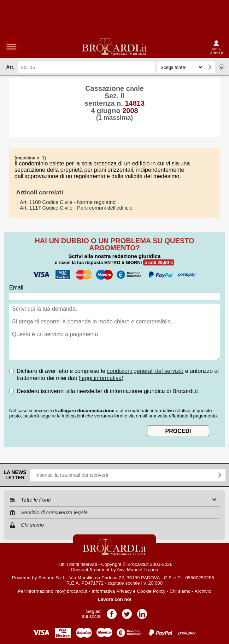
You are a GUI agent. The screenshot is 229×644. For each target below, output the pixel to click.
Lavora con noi (115, 599)
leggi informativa (101, 378)
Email (16, 288)
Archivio (203, 591)
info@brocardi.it (71, 591)
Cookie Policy (151, 591)
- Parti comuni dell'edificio (76, 208)
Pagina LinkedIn (142, 612)
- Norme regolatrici (68, 202)
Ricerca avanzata (222, 67)
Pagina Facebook (112, 612)
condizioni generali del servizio (145, 371)
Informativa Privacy (111, 591)
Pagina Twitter (127, 612)
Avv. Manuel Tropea (138, 570)
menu (11, 47)
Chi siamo (180, 591)
